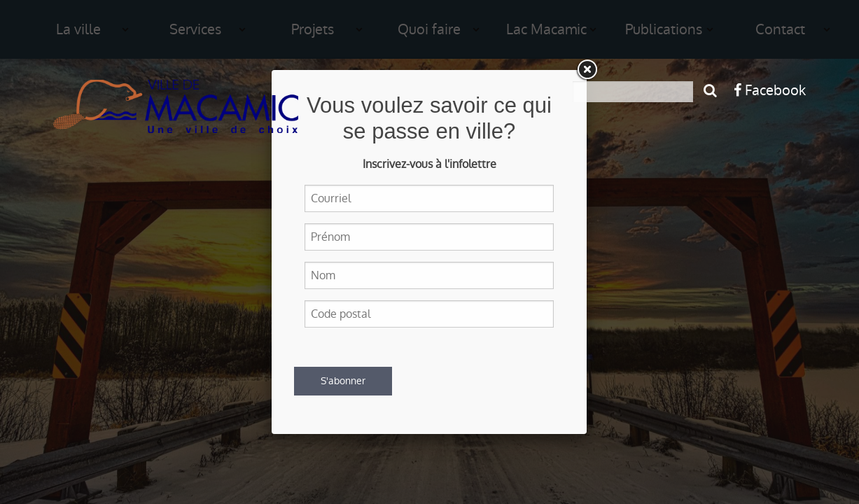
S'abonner (343, 381)
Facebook (770, 90)
